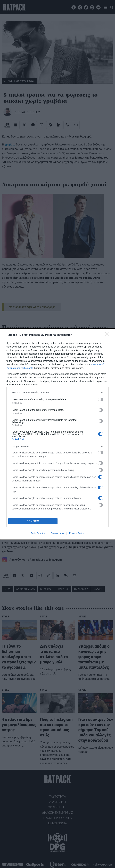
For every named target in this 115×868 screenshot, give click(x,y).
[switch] (101, 399)
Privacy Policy (77, 533)
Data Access (57, 533)
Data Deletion (38, 533)
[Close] (108, 335)
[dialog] (57, 434)
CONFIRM (33, 521)
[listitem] (57, 393)
